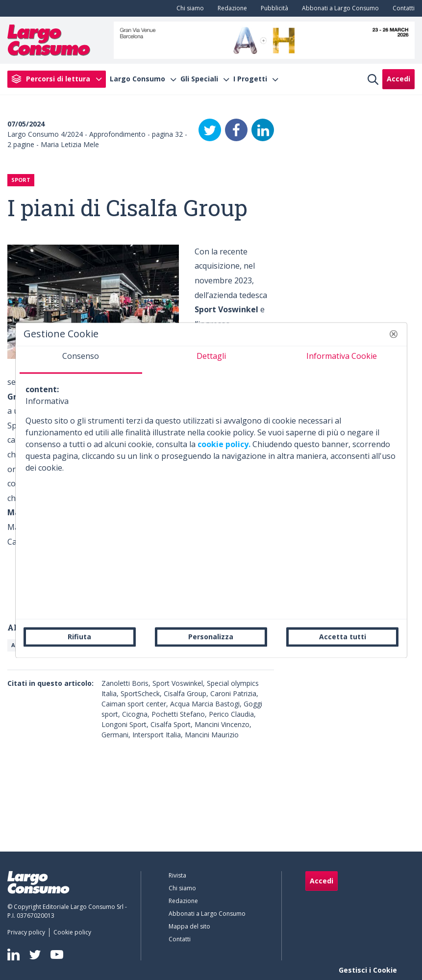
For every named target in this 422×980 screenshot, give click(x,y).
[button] (394, 334)
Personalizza (211, 637)
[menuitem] (188, 8)
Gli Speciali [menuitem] (199, 79)
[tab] (81, 360)
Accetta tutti (343, 637)
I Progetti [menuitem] (250, 79)
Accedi (398, 79)
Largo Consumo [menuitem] (137, 79)
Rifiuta (79, 637)
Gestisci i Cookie (368, 970)
